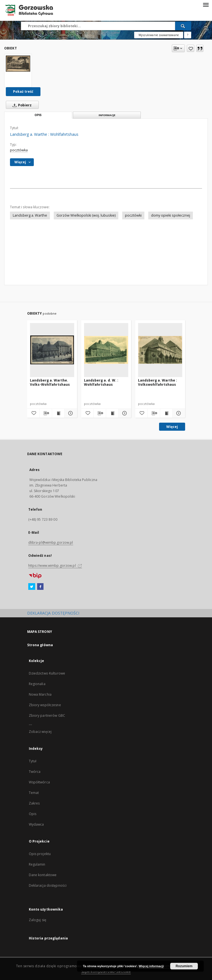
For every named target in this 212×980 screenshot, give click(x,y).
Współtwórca (39, 782)
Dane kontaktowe (43, 875)
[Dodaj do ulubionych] (191, 48)
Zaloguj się (38, 920)
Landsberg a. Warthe (30, 215)
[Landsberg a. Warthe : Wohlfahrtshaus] (18, 63)
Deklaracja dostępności (48, 885)
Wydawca (36, 824)
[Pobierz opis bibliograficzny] (46, 413)
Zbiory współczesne (45, 705)
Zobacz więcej (40, 732)
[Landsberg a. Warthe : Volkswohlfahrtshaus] (160, 350)
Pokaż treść (23, 92)
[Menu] (206, 4)
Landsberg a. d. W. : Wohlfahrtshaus (101, 382)
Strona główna (40, 645)
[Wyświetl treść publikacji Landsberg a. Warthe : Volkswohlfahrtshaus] (166, 413)
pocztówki (133, 215)
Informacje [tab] (107, 115)
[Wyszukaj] (183, 26)
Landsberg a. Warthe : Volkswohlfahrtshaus (158, 382)
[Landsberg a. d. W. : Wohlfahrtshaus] (106, 350)
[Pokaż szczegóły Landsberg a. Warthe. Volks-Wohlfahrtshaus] (70, 413)
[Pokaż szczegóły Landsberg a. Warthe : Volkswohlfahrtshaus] (178, 413)
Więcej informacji (151, 966)
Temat (34, 793)
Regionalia (37, 684)
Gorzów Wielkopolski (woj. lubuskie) (86, 215)
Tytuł (33, 761)
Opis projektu (40, 854)
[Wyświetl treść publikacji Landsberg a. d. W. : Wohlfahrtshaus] (112, 413)
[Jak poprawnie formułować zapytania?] (188, 35)
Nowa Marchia (40, 694)
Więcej (172, 427)
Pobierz (21, 105)
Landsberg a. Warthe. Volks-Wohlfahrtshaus (50, 382)
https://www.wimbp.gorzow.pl (55, 566)
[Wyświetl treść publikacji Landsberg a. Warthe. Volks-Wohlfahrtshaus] (58, 413)
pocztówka (19, 150)
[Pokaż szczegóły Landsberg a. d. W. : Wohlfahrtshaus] (124, 413)
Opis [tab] (38, 115)
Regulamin (37, 864)
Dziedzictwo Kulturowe (47, 673)
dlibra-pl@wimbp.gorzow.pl (51, 542)
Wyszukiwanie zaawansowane (159, 35)
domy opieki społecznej (171, 215)
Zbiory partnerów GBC (47, 715)
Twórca (35, 772)
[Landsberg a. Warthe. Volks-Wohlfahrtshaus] (52, 350)
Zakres (34, 803)
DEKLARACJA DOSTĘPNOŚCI (53, 613)
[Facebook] (40, 587)
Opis (33, 814)
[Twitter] (32, 587)
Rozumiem (184, 966)
